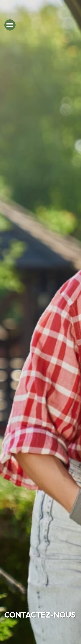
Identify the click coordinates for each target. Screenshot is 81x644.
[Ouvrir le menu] (10, 25)
